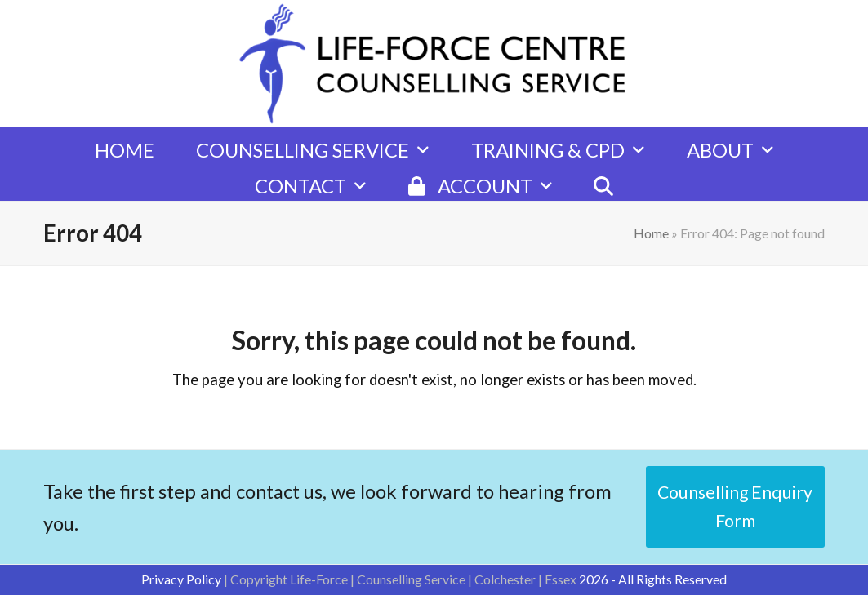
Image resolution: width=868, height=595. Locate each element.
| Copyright (257, 579)
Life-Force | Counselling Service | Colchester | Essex (433, 579)
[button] (603, 178)
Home (651, 233)
